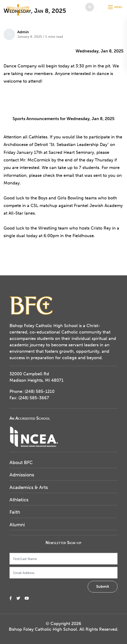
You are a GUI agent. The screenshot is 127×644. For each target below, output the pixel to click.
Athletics (19, 500)
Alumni (17, 525)
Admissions (22, 475)
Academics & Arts (29, 487)
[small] (11, 598)
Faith (15, 512)
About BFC (21, 462)
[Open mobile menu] (116, 7)
